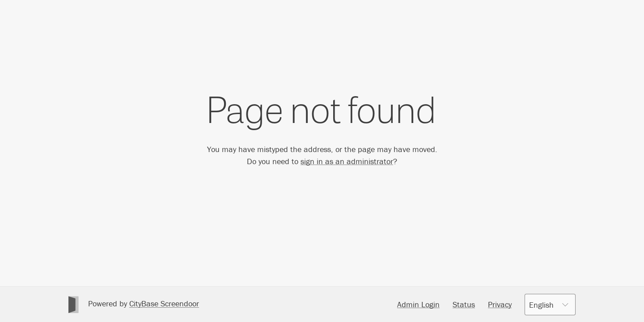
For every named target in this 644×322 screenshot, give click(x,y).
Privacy (500, 304)
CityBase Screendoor (164, 303)
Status (464, 304)
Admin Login (418, 304)
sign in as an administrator (347, 161)
